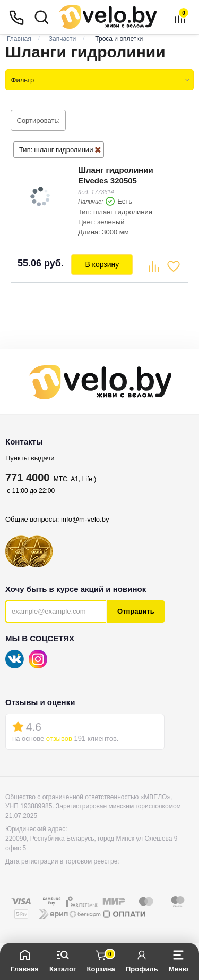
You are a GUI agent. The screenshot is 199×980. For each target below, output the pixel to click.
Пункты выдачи (30, 458)
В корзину (102, 264)
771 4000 (27, 478)
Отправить (136, 611)
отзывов (59, 738)
